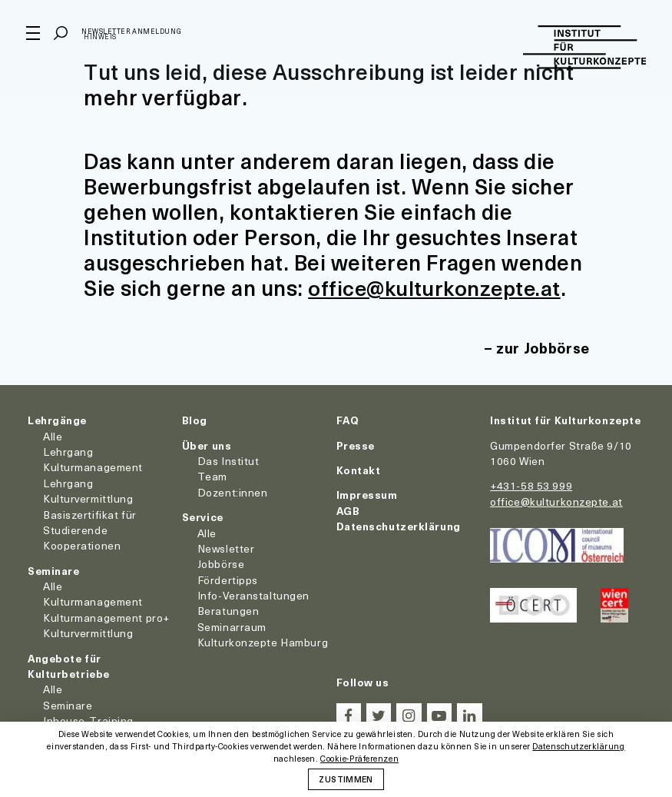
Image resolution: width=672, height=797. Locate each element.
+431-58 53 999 (531, 485)
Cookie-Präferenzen (359, 759)
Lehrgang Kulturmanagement (93, 458)
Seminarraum (232, 626)
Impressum (367, 495)
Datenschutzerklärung (399, 525)
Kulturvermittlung (88, 633)
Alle (53, 435)
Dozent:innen (233, 491)
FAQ (348, 420)
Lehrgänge (57, 420)
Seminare (53, 570)
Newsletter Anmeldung (133, 33)
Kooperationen (82, 545)
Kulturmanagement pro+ (106, 617)
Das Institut (228, 460)
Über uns (207, 445)
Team (212, 476)
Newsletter (226, 548)
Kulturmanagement (93, 601)
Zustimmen (346, 779)
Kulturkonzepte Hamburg (263, 642)
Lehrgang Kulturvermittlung (88, 490)
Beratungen (228, 611)
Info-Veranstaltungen (253, 594)
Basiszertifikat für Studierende (90, 521)
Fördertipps (228, 579)
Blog (195, 420)
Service (203, 516)
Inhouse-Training (88, 721)
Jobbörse (221, 564)
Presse (356, 445)
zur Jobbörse (541, 348)
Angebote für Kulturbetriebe (69, 665)
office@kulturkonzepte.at (437, 287)
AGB (348, 510)
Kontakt (359, 469)
